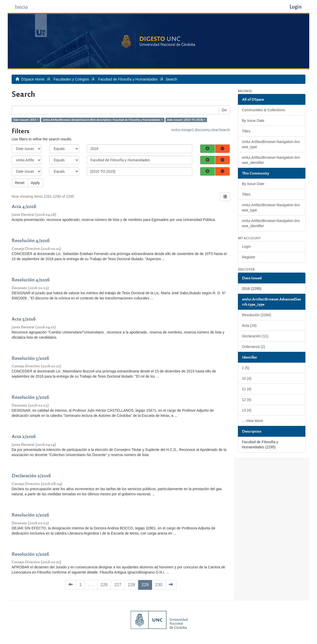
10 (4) (247, 378)
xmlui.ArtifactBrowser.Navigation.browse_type (271, 144)
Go (224, 110)
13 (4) (247, 410)
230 (159, 585)
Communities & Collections (264, 110)
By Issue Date (253, 121)
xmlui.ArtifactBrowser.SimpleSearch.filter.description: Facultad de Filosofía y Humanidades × (103, 120)
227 (118, 585)
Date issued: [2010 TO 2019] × (186, 120)
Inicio (21, 7)
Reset (20, 183)
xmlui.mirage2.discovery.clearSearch (201, 130)
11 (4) (247, 389)
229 (145, 585)
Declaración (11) (255, 336)
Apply (35, 183)
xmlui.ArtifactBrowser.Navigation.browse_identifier (271, 160)
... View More (252, 421)
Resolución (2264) (257, 315)
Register (249, 257)
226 (104, 585)
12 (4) (247, 400)
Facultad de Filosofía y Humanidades (128, 79)
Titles (246, 131)
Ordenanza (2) (254, 347)
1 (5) (246, 368)
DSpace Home (33, 79)
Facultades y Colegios (71, 79)
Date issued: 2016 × (26, 120)
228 (131, 585)
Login (246, 247)
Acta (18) (249, 325)
